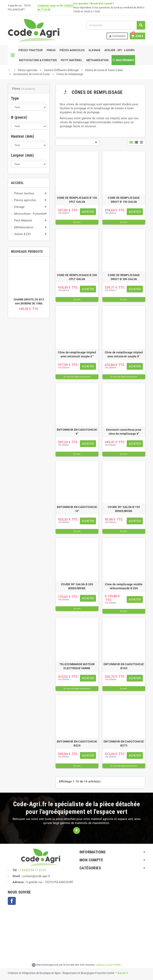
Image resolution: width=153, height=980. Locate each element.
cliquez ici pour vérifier (108, 965)
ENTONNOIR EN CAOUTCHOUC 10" (77, 509)
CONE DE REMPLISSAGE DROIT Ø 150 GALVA (124, 200)
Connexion (117, 36)
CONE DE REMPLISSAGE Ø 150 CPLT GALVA (77, 200)
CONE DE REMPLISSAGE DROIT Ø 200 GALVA (124, 277)
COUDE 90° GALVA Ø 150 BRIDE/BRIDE (124, 509)
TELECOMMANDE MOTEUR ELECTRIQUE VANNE (77, 666)
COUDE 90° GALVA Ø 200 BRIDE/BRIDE (77, 586)
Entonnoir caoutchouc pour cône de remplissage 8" (124, 432)
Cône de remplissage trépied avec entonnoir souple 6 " (77, 354)
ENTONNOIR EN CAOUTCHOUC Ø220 (77, 743)
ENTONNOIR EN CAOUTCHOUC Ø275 (124, 743)
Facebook (12, 901)
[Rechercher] (116, 25)
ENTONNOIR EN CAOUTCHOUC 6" (77, 432)
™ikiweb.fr (122, 973)
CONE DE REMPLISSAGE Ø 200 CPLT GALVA (77, 277)
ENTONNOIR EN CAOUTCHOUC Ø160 (124, 666)
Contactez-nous (47, 5)
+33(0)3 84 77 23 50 (33, 870)
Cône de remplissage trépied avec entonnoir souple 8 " (124, 354)
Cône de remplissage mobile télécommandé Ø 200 (124, 586)
